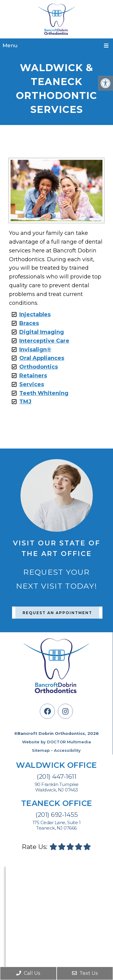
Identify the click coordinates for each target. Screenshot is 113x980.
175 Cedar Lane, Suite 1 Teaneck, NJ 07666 (57, 825)
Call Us (28, 973)
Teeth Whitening (44, 393)
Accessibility (67, 750)
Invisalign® (35, 350)
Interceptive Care (44, 341)
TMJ (25, 402)
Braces (29, 323)
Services (32, 384)
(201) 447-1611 (56, 776)
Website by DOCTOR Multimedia (56, 742)
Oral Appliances (42, 358)
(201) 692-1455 (56, 815)
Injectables (35, 314)
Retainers (33, 376)
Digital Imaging (42, 332)
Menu (10, 45)
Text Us (85, 973)
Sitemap (41, 750)
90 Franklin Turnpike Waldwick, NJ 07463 (57, 787)
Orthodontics (39, 367)
